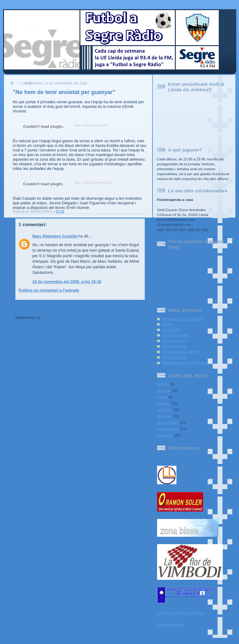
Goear (167, 324)
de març (164, 403)
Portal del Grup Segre (181, 352)
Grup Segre (172, 330)
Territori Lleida (175, 357)
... (33, 22)
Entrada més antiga (127, 306)
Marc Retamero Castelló (55, 236)
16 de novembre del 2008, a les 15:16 (67, 282)
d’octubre (165, 435)
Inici (80, 306)
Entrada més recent (34, 306)
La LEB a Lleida (175, 335)
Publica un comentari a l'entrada (49, 290)
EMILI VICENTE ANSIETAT (91, 125)
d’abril (162, 397)
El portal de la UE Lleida (183, 319)
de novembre (168, 429)
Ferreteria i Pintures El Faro (180, 613)
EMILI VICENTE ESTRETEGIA (94, 183)
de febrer (165, 410)
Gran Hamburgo (171, 624)
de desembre (168, 422)
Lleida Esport (173, 341)
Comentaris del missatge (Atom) (73, 318)
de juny (163, 384)
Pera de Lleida (174, 346)
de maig (164, 391)
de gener (164, 416)
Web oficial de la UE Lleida (185, 363)
